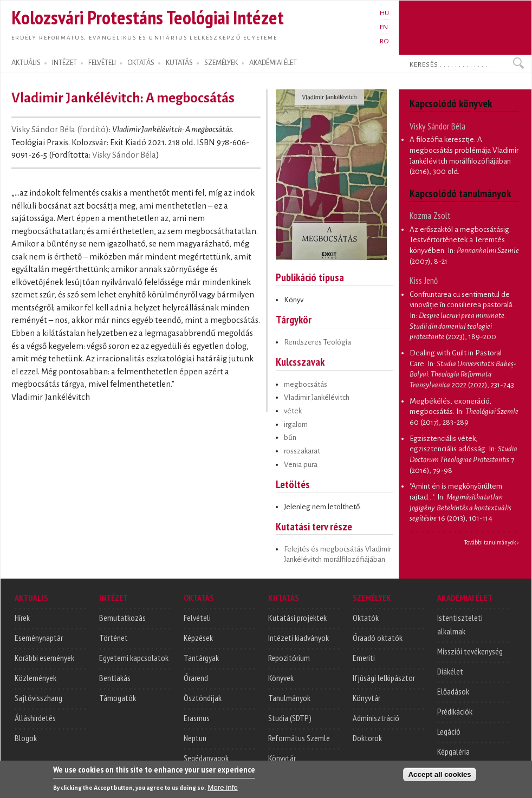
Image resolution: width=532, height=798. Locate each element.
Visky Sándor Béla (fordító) (60, 129)
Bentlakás (115, 678)
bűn (290, 437)
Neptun (195, 738)
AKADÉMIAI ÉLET (273, 63)
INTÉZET (64, 63)
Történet (113, 638)
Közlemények (35, 678)
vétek (293, 411)
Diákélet (450, 671)
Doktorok (367, 738)
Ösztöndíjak (203, 698)
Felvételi (197, 618)
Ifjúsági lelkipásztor (384, 678)
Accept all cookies (439, 779)
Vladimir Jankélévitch (317, 397)
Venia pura (301, 465)
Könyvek (281, 678)
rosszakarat (302, 451)
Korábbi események (44, 658)
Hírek (22, 618)
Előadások (453, 691)
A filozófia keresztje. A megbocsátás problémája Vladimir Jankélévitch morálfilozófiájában (464, 150)
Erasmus (197, 718)
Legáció (449, 731)
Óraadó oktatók (378, 638)
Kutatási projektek (297, 618)
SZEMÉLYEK (221, 63)
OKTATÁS (141, 63)
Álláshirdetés (35, 718)
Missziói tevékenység (470, 651)
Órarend (196, 678)
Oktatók (366, 618)
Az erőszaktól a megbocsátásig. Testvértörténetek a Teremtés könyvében (460, 240)
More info (223, 792)
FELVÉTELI (102, 63)
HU (384, 13)
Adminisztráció (376, 718)
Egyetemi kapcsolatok (134, 658)
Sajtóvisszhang (38, 698)
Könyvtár (282, 758)
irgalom (296, 424)
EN (384, 27)
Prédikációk (455, 711)
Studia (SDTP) (290, 718)
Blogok (26, 738)
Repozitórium (289, 658)
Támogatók (118, 698)
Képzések (198, 638)
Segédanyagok (206, 758)
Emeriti (364, 658)
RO (384, 41)
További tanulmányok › (492, 542)
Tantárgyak (201, 658)
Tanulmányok (289, 698)
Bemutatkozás (122, 618)
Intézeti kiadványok (299, 638)
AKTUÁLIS (26, 63)
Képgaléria (453, 751)
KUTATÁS (179, 63)
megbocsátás (306, 384)
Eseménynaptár (39, 638)
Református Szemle (299, 738)
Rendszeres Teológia (317, 342)
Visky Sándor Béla (124, 155)
